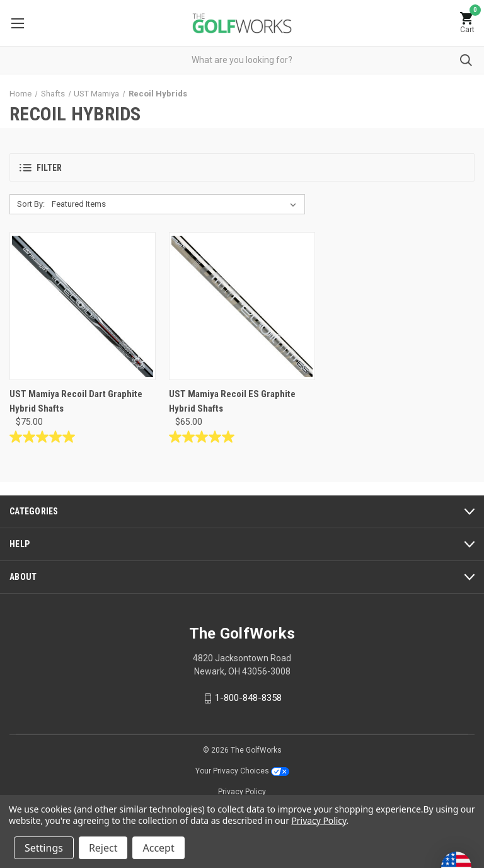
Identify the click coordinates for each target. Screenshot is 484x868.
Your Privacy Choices (242, 771)
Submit (466, 60)
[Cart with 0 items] (467, 23)
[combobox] (242, 60)
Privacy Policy (242, 792)
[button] (242, 167)
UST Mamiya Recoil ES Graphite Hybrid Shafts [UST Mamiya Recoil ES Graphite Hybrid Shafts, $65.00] (232, 401)
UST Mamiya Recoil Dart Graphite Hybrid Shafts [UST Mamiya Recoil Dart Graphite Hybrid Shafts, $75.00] (76, 401)
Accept (158, 848)
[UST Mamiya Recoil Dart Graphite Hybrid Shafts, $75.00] (83, 306)
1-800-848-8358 (248, 698)
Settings (44, 848)
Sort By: (31, 204)
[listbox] (176, 204)
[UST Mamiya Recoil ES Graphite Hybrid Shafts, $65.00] (242, 306)
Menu (18, 23)
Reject (103, 848)
